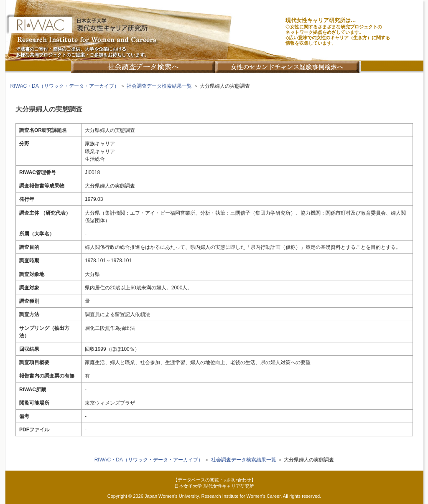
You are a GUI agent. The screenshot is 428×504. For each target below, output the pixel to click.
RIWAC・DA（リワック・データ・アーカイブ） (65, 86)
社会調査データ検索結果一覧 (159, 86)
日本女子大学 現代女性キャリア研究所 (214, 486)
